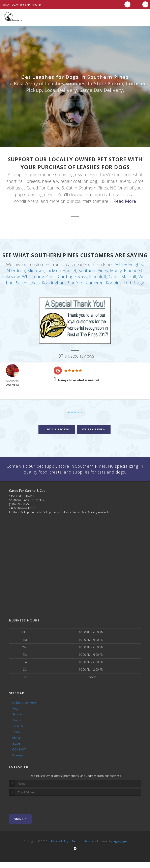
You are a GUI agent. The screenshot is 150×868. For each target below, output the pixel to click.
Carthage (67, 276)
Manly (116, 270)
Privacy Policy (59, 847)
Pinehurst (133, 270)
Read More (125, 201)
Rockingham (54, 281)
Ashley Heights (129, 264)
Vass (82, 276)
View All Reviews (57, 428)
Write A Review (94, 428)
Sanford (76, 281)
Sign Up (20, 825)
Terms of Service (83, 847)
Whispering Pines (39, 276)
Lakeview (11, 276)
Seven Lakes (28, 281)
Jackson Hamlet (61, 270)
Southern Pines (93, 270)
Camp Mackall (122, 276)
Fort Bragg (134, 281)
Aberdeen (16, 270)
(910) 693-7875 (19, 509)
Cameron (95, 281)
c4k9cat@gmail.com (22, 514)
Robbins (114, 281)
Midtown (36, 270)
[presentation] (31, 809)
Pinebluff (98, 276)
